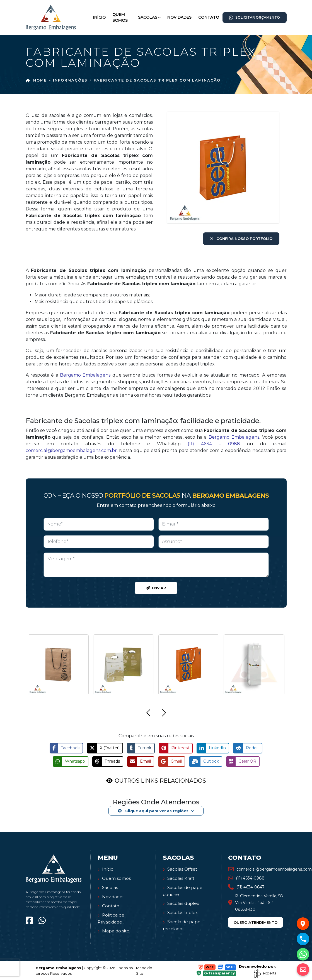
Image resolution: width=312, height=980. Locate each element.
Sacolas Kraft (181, 878)
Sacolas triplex (182, 913)
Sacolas (110, 887)
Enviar (156, 588)
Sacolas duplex (183, 903)
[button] (148, 714)
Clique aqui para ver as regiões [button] (153, 811)
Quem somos (116, 878)
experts (265, 973)
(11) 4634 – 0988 (214, 444)
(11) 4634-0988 (246, 878)
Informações (70, 80)
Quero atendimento (256, 922)
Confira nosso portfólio (241, 239)
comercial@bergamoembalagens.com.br (71, 450)
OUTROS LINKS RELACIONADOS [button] (160, 781)
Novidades (179, 17)
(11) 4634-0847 (246, 887)
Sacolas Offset (182, 869)
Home (36, 80)
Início (99, 17)
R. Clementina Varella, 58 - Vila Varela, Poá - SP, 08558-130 (257, 903)
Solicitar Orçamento (255, 18)
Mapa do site (116, 931)
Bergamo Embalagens (85, 375)
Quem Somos (120, 17)
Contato (209, 17)
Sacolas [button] (148, 17)
